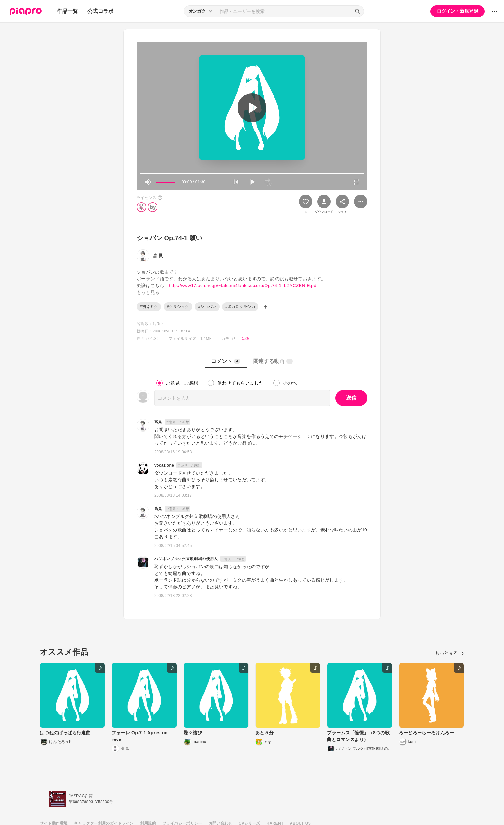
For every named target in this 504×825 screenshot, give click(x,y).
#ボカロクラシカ (240, 307)
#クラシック (178, 307)
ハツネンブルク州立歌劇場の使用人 (186, 559)
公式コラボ (101, 11)
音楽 (245, 339)
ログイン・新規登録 (458, 11)
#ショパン (207, 307)
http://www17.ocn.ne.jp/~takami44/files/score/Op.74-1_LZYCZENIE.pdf (243, 286)
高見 (158, 422)
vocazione (164, 465)
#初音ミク (149, 307)
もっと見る (450, 653)
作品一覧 (67, 11)
